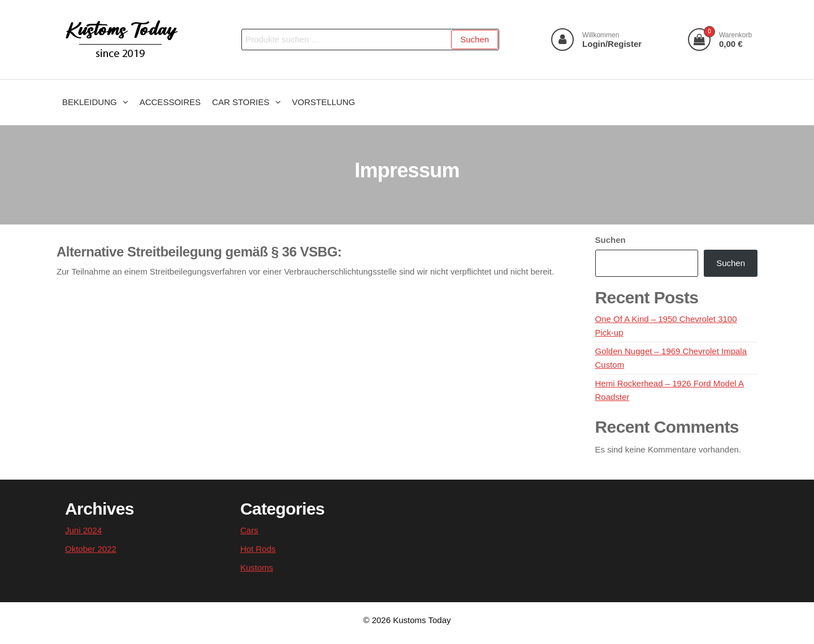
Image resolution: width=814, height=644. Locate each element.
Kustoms (257, 567)
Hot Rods (258, 549)
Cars (249, 530)
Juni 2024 (83, 530)
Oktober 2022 (91, 549)
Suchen (475, 39)
